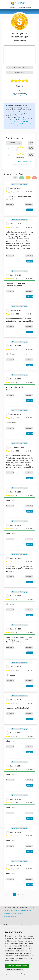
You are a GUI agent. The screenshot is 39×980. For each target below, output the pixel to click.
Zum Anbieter (19, 72)
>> (22, 897)
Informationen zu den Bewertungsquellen (25, 162)
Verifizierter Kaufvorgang (19, 184)
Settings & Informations (15, 970)
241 (15, 178)
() (29, 204)
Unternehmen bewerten (20, 67)
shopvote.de (10, 148)
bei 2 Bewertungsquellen (19, 95)
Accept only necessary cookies (17, 966)
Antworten (30, 210)
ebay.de (9, 155)
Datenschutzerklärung (19, 974)
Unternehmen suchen (25, 8)
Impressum (8, 974)
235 (22, 178)
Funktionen (13, 8)
